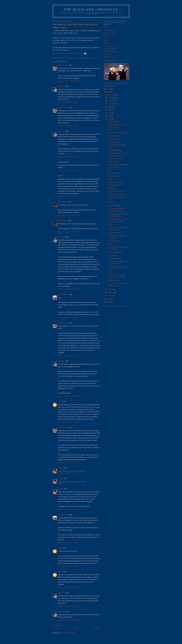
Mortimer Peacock (63, 294)
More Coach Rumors (114, 136)
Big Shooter (62, 86)
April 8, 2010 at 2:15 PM (68, 81)
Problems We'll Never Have (116, 158)
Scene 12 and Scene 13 (111, 49)
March (110, 289)
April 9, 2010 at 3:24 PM (68, 566)
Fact (109, 130)
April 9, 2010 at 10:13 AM (69, 396)
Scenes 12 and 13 (113, 176)
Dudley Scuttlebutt (113, 162)
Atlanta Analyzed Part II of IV (117, 191)
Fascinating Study (113, 280)
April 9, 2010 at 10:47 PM (69, 606)
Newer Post (56, 628)
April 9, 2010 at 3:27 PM (68, 587)
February (111, 292)
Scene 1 (106, 28)
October (111, 101)
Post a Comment (58, 625)
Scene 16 (106, 54)
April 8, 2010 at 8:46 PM (68, 197)
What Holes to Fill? (113, 173)
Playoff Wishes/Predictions (116, 194)
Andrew (60, 401)
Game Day (111, 224)
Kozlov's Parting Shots (114, 205)
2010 (108, 92)
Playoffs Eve (111, 188)
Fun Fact (110, 244)
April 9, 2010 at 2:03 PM (68, 483)
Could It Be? (111, 202)
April (110, 119)
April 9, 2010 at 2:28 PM (68, 543)
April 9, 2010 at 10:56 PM (69, 620)
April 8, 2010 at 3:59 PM (68, 102)
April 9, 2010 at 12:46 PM (69, 463)
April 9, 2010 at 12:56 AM (69, 215)
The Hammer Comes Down (116, 182)
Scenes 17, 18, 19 (109, 57)
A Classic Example (113, 122)
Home (77, 628)
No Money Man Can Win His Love (118, 133)
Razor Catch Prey (63, 65)
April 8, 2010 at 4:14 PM (68, 126)
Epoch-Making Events (114, 185)
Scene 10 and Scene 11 (111, 46)
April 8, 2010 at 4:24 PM (68, 157)
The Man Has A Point (114, 139)
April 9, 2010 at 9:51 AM (68, 356)
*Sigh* (110, 272)
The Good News (112, 255)
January (110, 295)
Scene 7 (106, 38)
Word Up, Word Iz (113, 142)
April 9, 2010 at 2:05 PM (68, 509)
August (110, 107)
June (110, 113)
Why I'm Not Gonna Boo (115, 252)
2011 (108, 89)
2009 (108, 299)
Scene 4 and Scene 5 (110, 33)
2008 (108, 302)
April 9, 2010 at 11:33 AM (69, 422)
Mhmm (110, 179)
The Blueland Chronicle (91, 9)
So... (109, 170)
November (111, 98)
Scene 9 (106, 43)
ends (80, 31)
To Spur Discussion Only (115, 150)
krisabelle (61, 468)
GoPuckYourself (63, 202)
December (111, 95)
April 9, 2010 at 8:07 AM (68, 289)
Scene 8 (106, 41)
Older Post (97, 628)
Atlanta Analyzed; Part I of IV (117, 233)
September (111, 104)
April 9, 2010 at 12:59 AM (69, 232)
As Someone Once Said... (115, 258)
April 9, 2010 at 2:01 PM (68, 473)
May (110, 116)
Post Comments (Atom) (68, 633)
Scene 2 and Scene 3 (110, 30)
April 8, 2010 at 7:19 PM (68, 170)
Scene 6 (106, 36)
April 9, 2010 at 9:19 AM (68, 318)
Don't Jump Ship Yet (114, 241)
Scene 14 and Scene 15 (111, 51)
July (109, 110)
